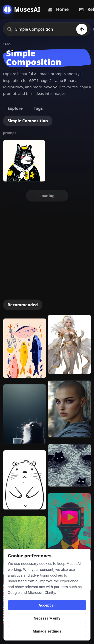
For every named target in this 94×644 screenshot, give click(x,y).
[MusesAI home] (22, 9)
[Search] (82, 29)
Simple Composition (28, 121)
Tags (38, 108)
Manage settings (47, 631)
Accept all (47, 605)
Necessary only (47, 618)
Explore (15, 108)
